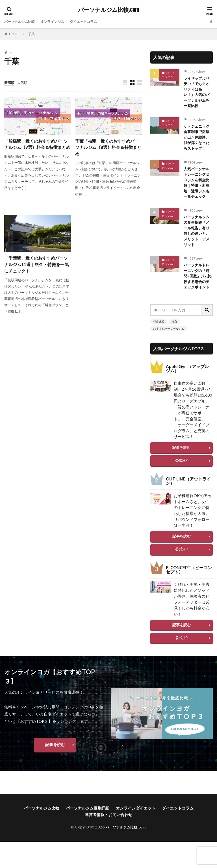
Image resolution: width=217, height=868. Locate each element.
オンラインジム (59, 22)
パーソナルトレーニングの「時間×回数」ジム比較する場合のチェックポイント (198, 290)
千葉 (31, 34)
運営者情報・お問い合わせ (108, 832)
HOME (14, 34)
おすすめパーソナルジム (169, 346)
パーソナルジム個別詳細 (88, 825)
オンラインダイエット (136, 825)
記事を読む (182, 465)
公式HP (181, 478)
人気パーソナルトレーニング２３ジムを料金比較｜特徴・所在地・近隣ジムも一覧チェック (198, 189)
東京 (174, 339)
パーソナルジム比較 (22, 22)
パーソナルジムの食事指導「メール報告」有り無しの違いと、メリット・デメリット (198, 239)
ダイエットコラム (95, 22)
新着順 (10, 82)
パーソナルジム (168, 75)
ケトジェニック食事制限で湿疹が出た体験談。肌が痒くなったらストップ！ (198, 141)
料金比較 (159, 339)
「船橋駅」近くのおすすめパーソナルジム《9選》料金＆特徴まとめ (37, 148)
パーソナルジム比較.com (109, 10)
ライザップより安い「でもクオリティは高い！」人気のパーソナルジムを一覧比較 (198, 93)
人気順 (25, 82)
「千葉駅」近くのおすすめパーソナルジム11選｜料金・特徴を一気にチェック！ (36, 266)
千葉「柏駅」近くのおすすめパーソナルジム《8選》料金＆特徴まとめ (108, 148)
